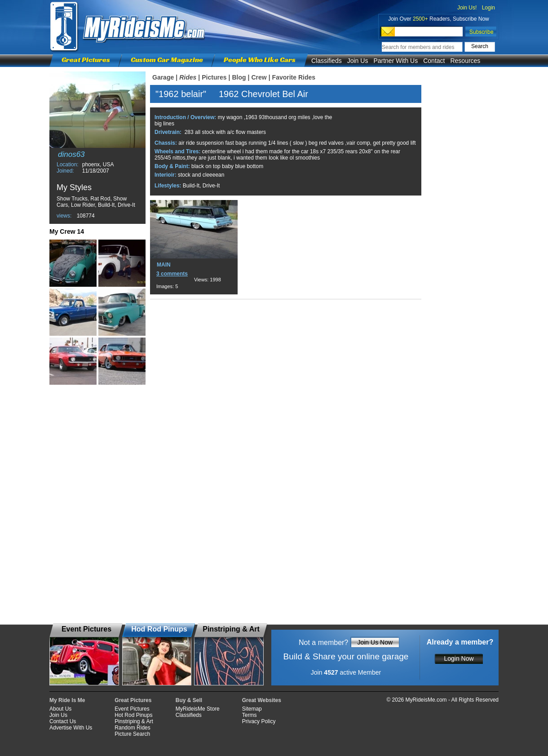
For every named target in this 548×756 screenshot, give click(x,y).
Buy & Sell (189, 700)
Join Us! (467, 8)
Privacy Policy (259, 721)
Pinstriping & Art (134, 721)
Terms (250, 715)
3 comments (172, 274)
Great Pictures (86, 60)
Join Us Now (375, 642)
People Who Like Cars (260, 60)
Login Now (459, 658)
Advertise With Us (71, 728)
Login (488, 8)
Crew (259, 77)
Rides (188, 77)
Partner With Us (396, 61)
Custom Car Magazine (167, 60)
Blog (239, 77)
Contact (434, 61)
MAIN (164, 265)
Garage (163, 77)
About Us (60, 709)
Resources (465, 61)
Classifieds (327, 61)
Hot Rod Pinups (133, 715)
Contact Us (63, 721)
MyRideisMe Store (198, 709)
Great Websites (262, 700)
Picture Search (132, 734)
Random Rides (132, 728)
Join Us (358, 61)
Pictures (214, 77)
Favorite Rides (294, 77)
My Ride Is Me (67, 700)
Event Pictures (132, 709)
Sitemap (252, 709)
